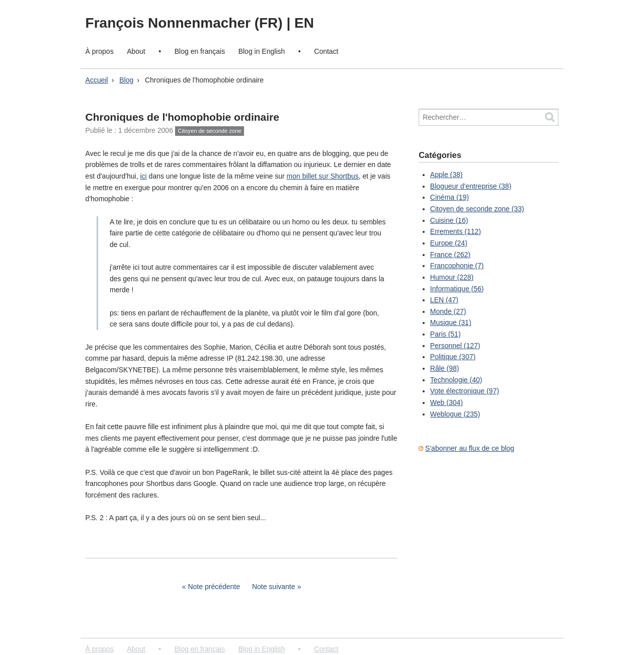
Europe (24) (449, 243)
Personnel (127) (455, 346)
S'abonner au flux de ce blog (470, 448)
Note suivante (274, 587)
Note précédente (214, 587)
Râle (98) (445, 368)
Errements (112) (456, 231)
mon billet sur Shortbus (323, 176)
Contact (326, 51)
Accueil (97, 80)
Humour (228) (452, 277)
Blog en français (200, 51)
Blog (126, 80)
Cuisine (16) (449, 220)
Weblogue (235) (455, 414)
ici (143, 176)
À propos (100, 51)
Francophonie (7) (457, 266)
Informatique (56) (457, 289)
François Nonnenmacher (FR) (186, 23)
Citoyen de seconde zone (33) (477, 209)
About (136, 51)
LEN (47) (444, 300)
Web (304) (447, 402)
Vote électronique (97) (465, 391)
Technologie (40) (456, 380)
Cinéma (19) (450, 197)
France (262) (450, 255)
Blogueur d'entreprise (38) (471, 186)
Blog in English (262, 51)
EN (304, 23)
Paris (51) (446, 334)
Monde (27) (448, 311)
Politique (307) (453, 357)
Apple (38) (447, 175)
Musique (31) (451, 322)
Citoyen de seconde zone (209, 131)
